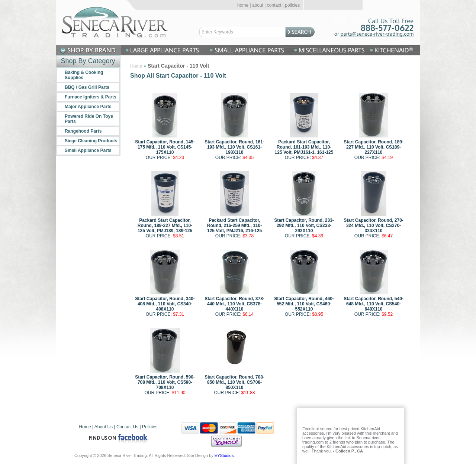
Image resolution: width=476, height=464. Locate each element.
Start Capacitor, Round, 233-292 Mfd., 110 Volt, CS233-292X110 (304, 225)
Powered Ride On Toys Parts (89, 119)
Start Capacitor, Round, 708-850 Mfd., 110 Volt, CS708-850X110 (234, 382)
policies (292, 5)
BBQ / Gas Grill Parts (87, 87)
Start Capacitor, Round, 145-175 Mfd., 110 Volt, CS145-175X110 (165, 147)
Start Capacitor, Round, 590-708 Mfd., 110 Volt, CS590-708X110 (165, 382)
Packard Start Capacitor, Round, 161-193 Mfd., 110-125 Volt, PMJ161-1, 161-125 (304, 147)
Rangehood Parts (83, 131)
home (243, 5)
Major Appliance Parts (88, 107)
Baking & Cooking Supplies (84, 75)
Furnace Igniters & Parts (91, 97)
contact (274, 5)
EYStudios (224, 455)
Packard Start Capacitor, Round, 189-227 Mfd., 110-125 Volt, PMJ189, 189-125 (165, 225)
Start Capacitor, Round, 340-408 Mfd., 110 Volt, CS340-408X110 (165, 304)
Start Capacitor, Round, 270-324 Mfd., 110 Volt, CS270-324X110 (374, 225)
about (258, 5)
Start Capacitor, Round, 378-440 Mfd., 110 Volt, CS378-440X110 (234, 304)
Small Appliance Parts (88, 150)
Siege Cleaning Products (91, 141)
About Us (104, 427)
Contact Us (127, 427)
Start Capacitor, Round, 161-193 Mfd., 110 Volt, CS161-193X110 (234, 147)
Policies (150, 427)
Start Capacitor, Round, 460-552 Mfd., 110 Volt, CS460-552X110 (304, 304)
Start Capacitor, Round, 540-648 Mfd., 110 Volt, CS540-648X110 (374, 304)
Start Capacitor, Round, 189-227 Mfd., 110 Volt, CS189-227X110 (374, 147)
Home (136, 66)
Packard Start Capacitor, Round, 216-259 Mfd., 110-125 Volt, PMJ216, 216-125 (234, 225)
